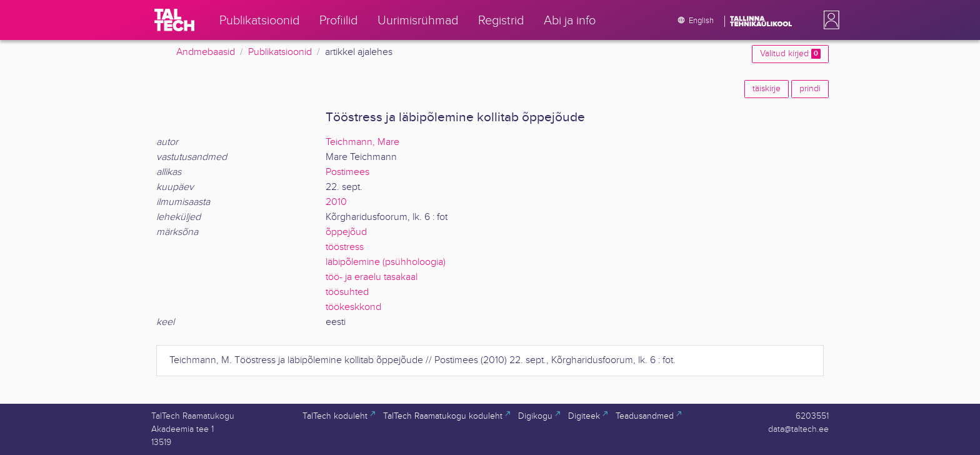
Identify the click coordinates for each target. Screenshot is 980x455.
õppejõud (346, 232)
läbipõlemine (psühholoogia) (386, 262)
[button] (829, 20)
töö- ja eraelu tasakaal (372, 277)
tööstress (345, 247)
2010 (336, 202)
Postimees (347, 172)
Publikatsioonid (280, 52)
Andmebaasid (206, 52)
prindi (810, 89)
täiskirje (767, 89)
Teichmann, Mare (362, 142)
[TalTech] (174, 20)
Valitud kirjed (790, 54)
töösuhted (347, 292)
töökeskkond (353, 307)
